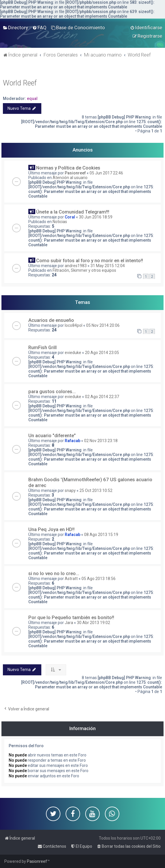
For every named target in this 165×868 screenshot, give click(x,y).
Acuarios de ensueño (51, 320)
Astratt (71, 579)
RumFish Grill (42, 347)
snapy (70, 490)
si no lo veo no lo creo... (54, 573)
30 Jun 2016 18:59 (96, 217)
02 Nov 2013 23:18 (101, 441)
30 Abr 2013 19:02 (93, 623)
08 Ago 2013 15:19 (101, 535)
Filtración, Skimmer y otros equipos (84, 270)
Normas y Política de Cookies (68, 168)
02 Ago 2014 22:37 (102, 397)
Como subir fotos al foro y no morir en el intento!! (90, 260)
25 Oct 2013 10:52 (96, 490)
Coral (70, 217)
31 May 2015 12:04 (108, 266)
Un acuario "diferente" (52, 435)
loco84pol (74, 325)
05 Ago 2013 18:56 (99, 579)
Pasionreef (75, 173)
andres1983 (76, 266)
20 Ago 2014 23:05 (102, 353)
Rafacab (73, 441)
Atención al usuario (70, 178)
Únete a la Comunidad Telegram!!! (73, 212)
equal (32, 99)
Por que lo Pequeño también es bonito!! (71, 617)
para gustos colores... (52, 391)
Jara (69, 623)
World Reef (20, 83)
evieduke (73, 353)
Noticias (60, 222)
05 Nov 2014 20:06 (103, 325)
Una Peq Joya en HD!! (51, 529)
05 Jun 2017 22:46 (106, 173)
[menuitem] (15, 28)
